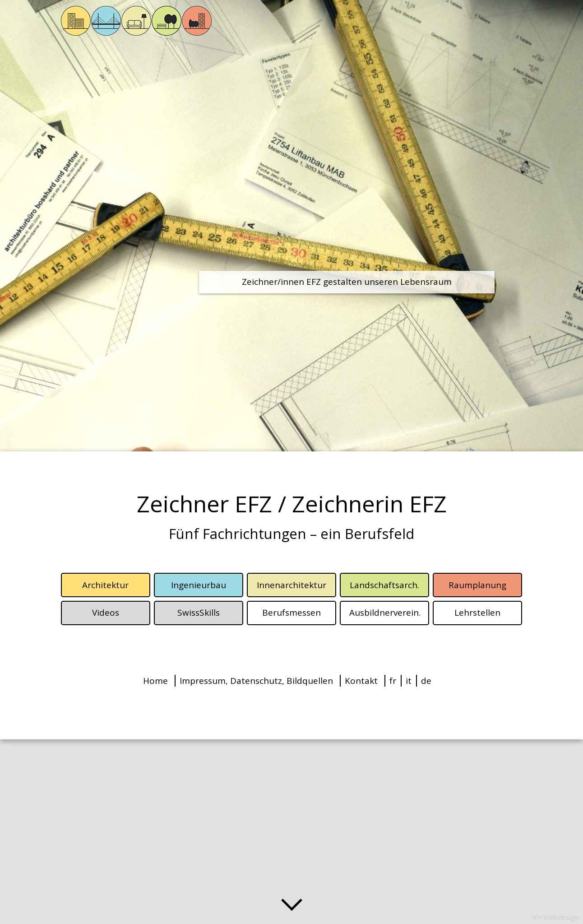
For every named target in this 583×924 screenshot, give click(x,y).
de (426, 681)
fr (393, 681)
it (409, 681)
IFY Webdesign (555, 917)
